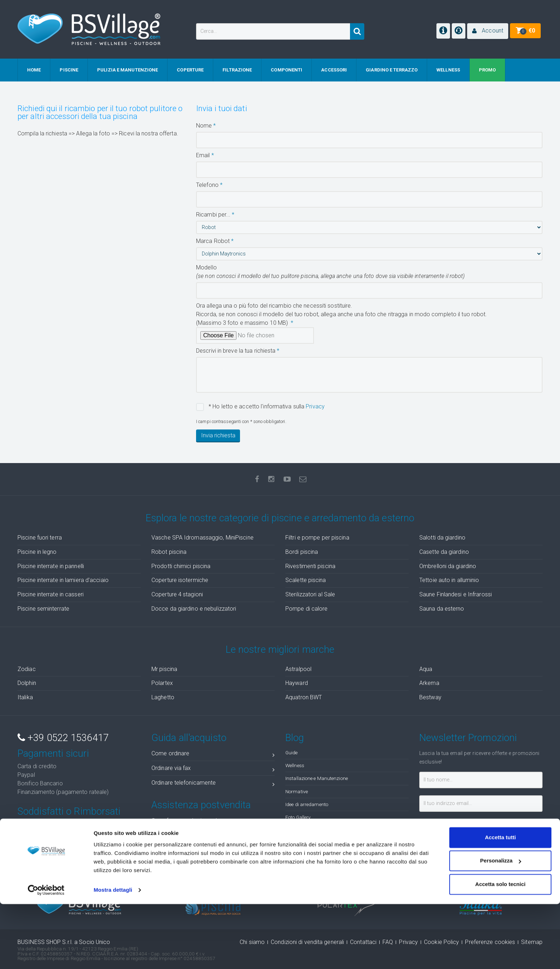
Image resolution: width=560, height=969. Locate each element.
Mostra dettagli (113, 955)
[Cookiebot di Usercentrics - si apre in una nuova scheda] (46, 955)
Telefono (207, 185)
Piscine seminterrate (43, 609)
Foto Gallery (298, 817)
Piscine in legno (37, 552)
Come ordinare (213, 755)
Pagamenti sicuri (53, 754)
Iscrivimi (441, 840)
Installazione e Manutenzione (317, 778)
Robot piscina (169, 552)
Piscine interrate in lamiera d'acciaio (63, 580)
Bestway (430, 697)
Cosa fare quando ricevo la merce (213, 822)
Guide (292, 752)
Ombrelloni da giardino (448, 566)
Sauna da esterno (442, 609)
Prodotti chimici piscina (181, 566)
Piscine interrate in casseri (51, 594)
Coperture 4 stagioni (177, 594)
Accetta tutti (501, 902)
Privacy (315, 406)
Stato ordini (213, 837)
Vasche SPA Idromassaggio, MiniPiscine (202, 538)
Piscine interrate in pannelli (51, 566)
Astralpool (298, 669)
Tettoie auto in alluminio (449, 580)
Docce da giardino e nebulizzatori (194, 609)
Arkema (429, 683)
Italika (25, 697)
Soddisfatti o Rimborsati (69, 811)
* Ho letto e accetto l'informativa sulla (266, 406)
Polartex (162, 683)
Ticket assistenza (213, 851)
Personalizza (501, 926)
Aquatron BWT (304, 697)
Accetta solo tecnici (501, 949)
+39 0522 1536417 (63, 738)
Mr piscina (164, 669)
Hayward (297, 683)
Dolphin (27, 683)
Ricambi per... (213, 215)
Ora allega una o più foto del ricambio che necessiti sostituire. (342, 314)
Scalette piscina (306, 580)
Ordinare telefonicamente (213, 784)
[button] (488, 31)
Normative (297, 791)
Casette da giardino (444, 552)
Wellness (295, 765)
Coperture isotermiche (180, 580)
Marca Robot (213, 241)
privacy (489, 823)
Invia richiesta (218, 435)
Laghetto (163, 697)
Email (203, 155)
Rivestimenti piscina (310, 566)
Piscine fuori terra (40, 538)
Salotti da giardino (442, 538)
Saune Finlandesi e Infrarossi (456, 594)
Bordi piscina (302, 552)
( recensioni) (492, 868)
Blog (295, 738)
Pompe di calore (307, 609)
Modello (330, 272)
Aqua (426, 669)
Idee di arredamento (307, 804)
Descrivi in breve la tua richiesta (236, 351)
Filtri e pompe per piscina (317, 538)
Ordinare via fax (213, 769)
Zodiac (27, 669)
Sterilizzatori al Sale (310, 594)
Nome (204, 126)
